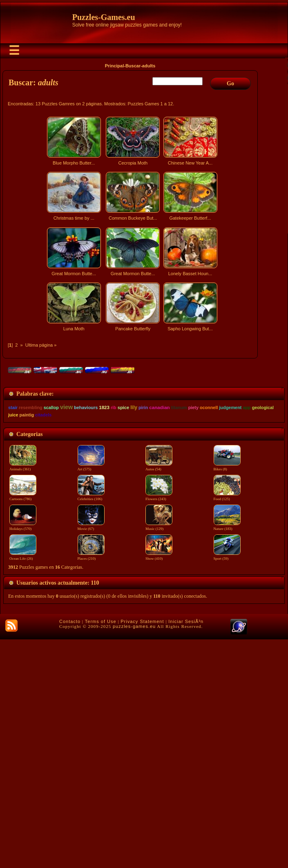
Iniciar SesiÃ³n (186, 850)
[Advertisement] (131, 406)
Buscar (133, 66)
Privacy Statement (142, 850)
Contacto (70, 850)
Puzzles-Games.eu (104, 17)
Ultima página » (41, 345)
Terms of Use (101, 850)
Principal (114, 66)
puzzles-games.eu (134, 855)
